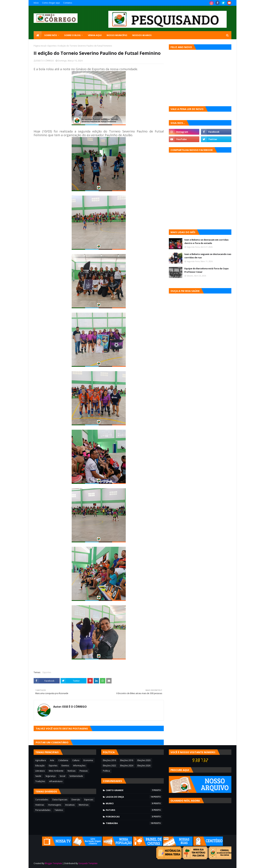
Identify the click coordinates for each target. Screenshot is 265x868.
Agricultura (41, 760)
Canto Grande (134, 790)
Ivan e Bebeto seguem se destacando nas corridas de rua (208, 256)
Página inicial (40, 46)
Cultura (76, 760)
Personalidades (43, 810)
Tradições (40, 781)
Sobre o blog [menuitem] (72, 35)
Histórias (40, 805)
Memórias (84, 805)
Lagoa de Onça (134, 797)
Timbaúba (134, 823)
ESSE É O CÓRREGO (45, 61)
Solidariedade (76, 776)
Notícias (71, 771)
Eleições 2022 (109, 766)
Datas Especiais (60, 800)
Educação (40, 766)
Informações (79, 766)
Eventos (65, 766)
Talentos (59, 810)
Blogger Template (53, 863)
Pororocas (134, 817)
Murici (134, 803)
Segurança (50, 776)
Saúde (38, 776)
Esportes (52, 46)
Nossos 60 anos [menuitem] (142, 35)
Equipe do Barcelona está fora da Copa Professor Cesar (206, 270)
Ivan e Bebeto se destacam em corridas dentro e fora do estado (206, 241)
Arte (52, 760)
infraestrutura (56, 781)
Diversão (76, 800)
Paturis (134, 810)
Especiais (89, 800)
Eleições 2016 (109, 760)
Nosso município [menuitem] (117, 35)
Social (62, 776)
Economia (88, 760)
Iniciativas (70, 805)
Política (106, 771)
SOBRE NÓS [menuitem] (51, 35)
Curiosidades (42, 800)
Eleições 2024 (127, 766)
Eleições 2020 (144, 760)
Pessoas (84, 771)
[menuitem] (38, 35)
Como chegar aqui (51, 3)
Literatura (40, 771)
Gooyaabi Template (88, 863)
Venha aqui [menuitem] (95, 35)
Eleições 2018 (127, 760)
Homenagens (55, 805)
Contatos (68, 3)
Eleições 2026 (144, 766)
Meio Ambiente (56, 771)
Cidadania (63, 760)
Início (36, 3)
